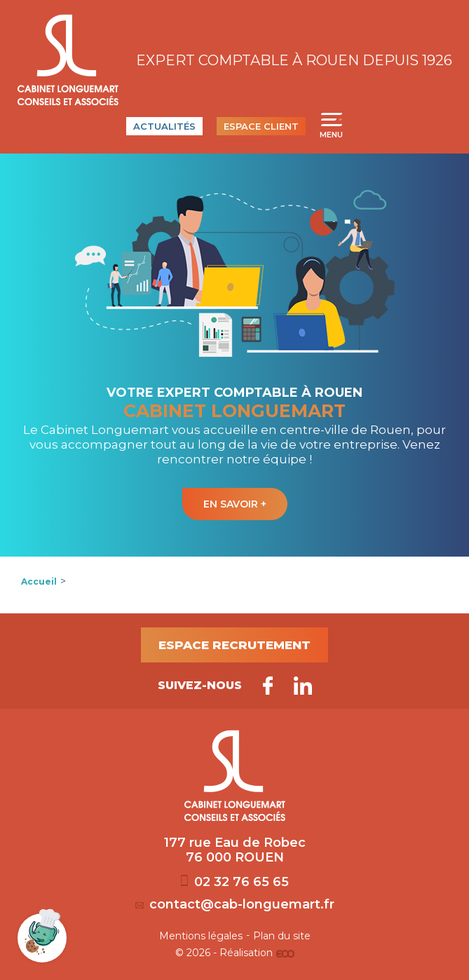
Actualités (164, 126)
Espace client (261, 126)
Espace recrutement (234, 645)
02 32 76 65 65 (235, 882)
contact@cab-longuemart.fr (235, 904)
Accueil (39, 581)
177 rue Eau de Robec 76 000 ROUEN (235, 850)
